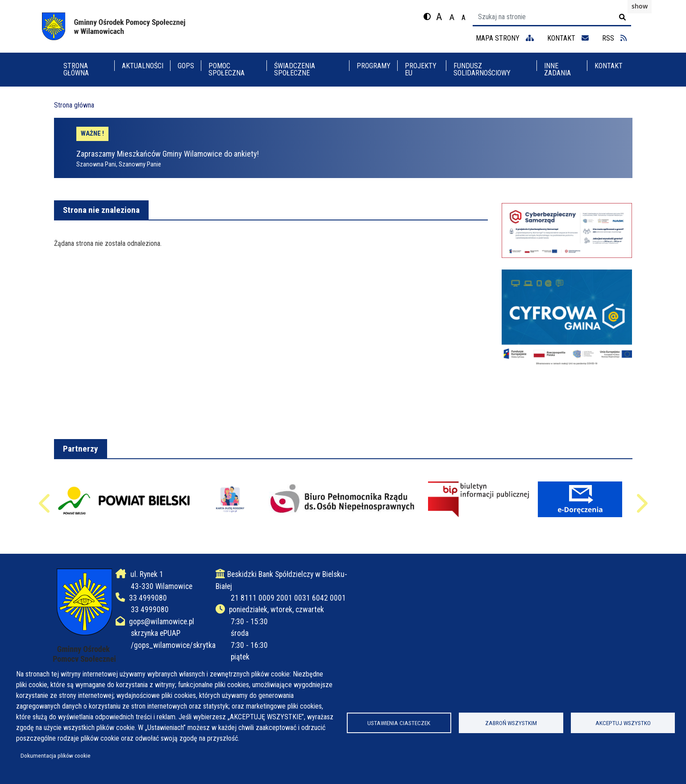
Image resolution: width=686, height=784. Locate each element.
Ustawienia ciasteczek (399, 723)
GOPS (186, 66)
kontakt (568, 38)
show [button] (640, 6)
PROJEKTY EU (421, 69)
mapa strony (505, 38)
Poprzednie (46, 507)
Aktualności (143, 66)
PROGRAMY (374, 66)
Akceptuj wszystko (623, 723)
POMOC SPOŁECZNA (227, 69)
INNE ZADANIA (557, 69)
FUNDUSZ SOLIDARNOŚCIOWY (482, 69)
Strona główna (76, 69)
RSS (614, 38)
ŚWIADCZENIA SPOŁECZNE (295, 69)
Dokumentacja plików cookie (56, 755)
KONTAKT (609, 66)
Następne (641, 507)
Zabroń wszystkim (511, 723)
